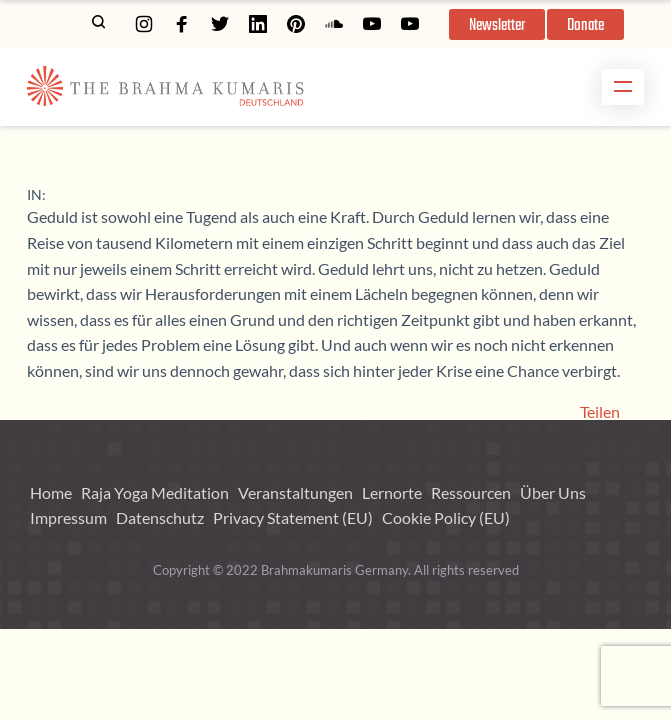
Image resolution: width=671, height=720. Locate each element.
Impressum (68, 517)
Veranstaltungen (295, 492)
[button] (497, 24)
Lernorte (392, 492)
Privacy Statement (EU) (293, 517)
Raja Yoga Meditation (155, 492)
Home (51, 492)
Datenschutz (160, 517)
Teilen (600, 412)
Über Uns (553, 492)
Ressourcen (471, 492)
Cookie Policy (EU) (446, 517)
